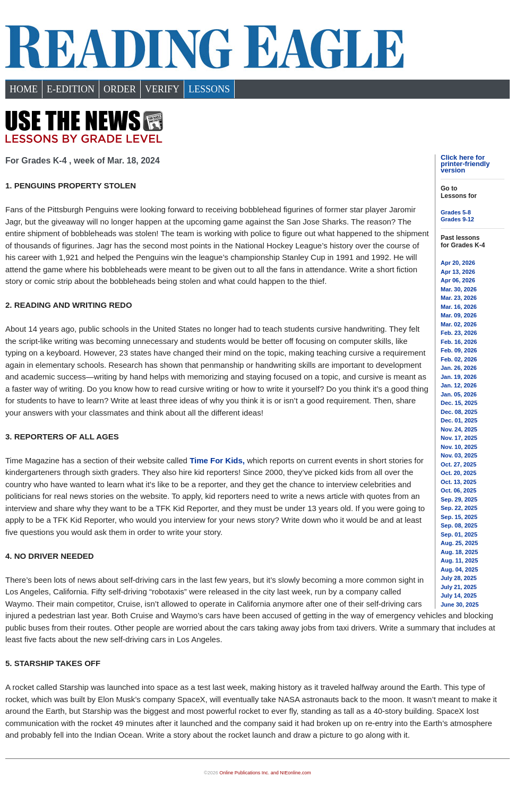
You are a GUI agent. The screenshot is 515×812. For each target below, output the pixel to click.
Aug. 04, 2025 (459, 569)
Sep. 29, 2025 (459, 499)
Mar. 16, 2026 (459, 307)
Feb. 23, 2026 (459, 333)
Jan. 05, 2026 (459, 394)
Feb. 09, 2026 (459, 350)
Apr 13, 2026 (458, 272)
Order (120, 89)
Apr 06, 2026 (458, 280)
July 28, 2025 (459, 578)
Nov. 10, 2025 (459, 447)
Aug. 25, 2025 (459, 543)
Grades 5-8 (456, 212)
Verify (162, 89)
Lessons (209, 89)
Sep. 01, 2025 (459, 534)
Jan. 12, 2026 (459, 385)
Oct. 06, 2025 (458, 490)
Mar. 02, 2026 (459, 324)
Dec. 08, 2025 (459, 412)
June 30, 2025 (460, 604)
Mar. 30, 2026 (459, 289)
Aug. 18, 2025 (459, 552)
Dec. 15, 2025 (459, 403)
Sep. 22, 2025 (459, 508)
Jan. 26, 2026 (459, 368)
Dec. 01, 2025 (459, 420)
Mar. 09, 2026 (459, 315)
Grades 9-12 (457, 219)
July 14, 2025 (459, 595)
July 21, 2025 (459, 587)
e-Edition (71, 89)
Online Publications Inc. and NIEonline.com (265, 773)
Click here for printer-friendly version (465, 164)
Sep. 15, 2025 (459, 517)
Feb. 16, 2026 (459, 342)
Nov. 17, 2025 (459, 438)
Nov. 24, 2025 (459, 429)
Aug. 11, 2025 (459, 560)
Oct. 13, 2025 (458, 482)
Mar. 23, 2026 (459, 298)
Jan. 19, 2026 (459, 377)
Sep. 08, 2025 (459, 525)
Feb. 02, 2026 (459, 359)
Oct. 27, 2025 (458, 464)
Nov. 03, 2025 (459, 455)
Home (24, 89)
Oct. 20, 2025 (458, 473)
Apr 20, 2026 (458, 263)
